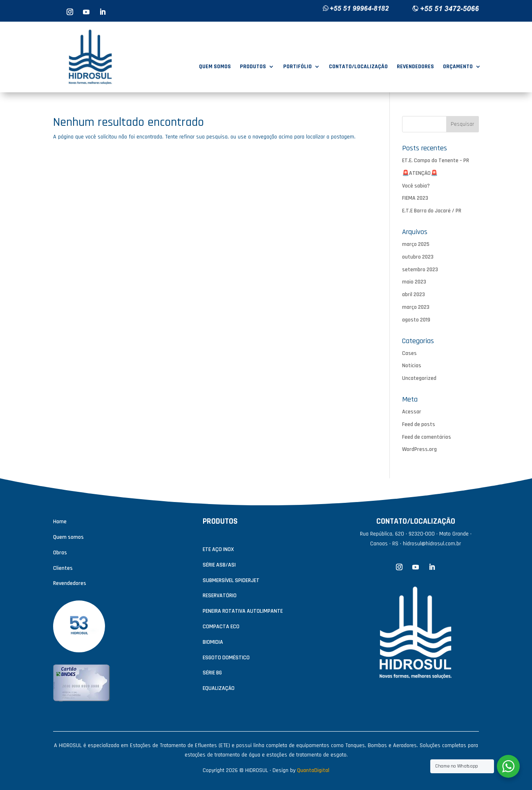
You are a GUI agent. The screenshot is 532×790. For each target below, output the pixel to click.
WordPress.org (419, 449)
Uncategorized (419, 378)
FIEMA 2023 (415, 198)
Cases (409, 353)
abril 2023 (414, 295)
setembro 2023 (420, 270)
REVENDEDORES (415, 67)
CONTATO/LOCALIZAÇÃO (358, 67)
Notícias (412, 366)
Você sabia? (416, 186)
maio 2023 (414, 282)
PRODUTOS (253, 67)
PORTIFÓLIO (297, 67)
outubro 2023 (418, 257)
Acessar (412, 412)
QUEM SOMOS (215, 67)
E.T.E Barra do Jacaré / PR (432, 211)
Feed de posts (419, 424)
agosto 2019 (416, 320)
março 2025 (416, 244)
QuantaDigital (313, 770)
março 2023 (416, 307)
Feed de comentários (427, 437)
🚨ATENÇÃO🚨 (420, 173)
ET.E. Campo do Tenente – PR (436, 161)
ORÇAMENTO (458, 67)
